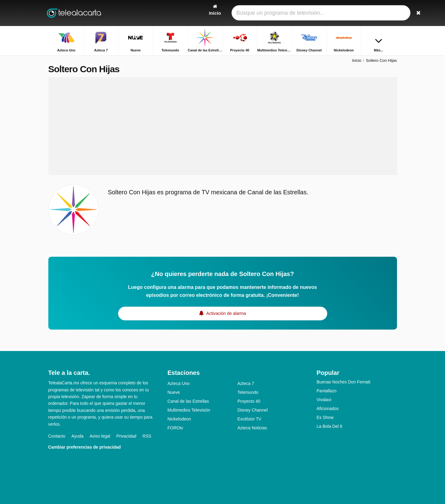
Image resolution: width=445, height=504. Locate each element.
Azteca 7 (246, 383)
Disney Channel (252, 410)
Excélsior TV (249, 419)
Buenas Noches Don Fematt (343, 382)
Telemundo (248, 392)
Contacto (57, 436)
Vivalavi (324, 400)
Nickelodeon (179, 419)
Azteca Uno (179, 383)
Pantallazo (326, 391)
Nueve (174, 392)
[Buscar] (390, 13)
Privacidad (126, 436)
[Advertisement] (223, 126)
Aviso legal (100, 436)
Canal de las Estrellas (188, 401)
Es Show (325, 417)
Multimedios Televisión (189, 410)
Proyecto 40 (249, 401)
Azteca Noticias (252, 428)
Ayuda (78, 436)
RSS (147, 436)
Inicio (357, 60)
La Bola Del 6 (329, 426)
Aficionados (328, 409)
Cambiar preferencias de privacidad (85, 447)
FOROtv (175, 428)
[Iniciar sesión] (370, 13)
